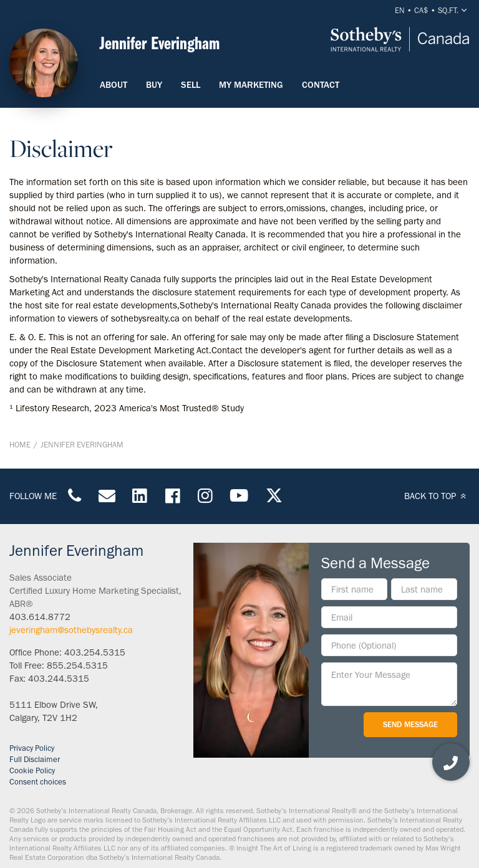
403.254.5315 (95, 652)
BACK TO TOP (437, 496)
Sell (191, 85)
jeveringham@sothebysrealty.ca (71, 630)
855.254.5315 (77, 665)
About (114, 85)
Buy (154, 85)
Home (20, 445)
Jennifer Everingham (82, 445)
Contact (321, 85)
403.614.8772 (40, 617)
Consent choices (38, 782)
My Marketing (251, 85)
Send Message (410, 724)
